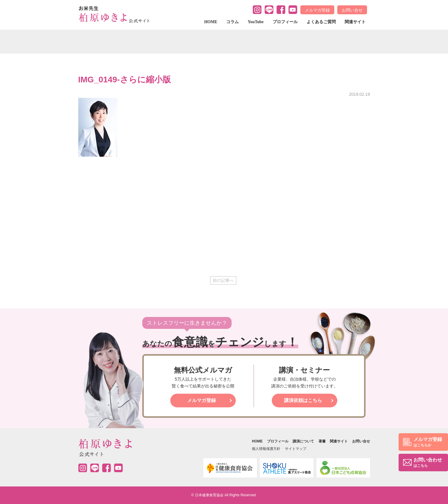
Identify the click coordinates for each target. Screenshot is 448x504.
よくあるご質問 (321, 22)
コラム (232, 22)
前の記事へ (223, 280)
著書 (322, 441)
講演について (303, 441)
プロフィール (285, 22)
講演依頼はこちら (303, 400)
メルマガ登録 (317, 10)
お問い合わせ (428, 463)
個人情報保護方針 (266, 449)
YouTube (256, 22)
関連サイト (355, 22)
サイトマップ (296, 449)
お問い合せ (352, 10)
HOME (211, 22)
